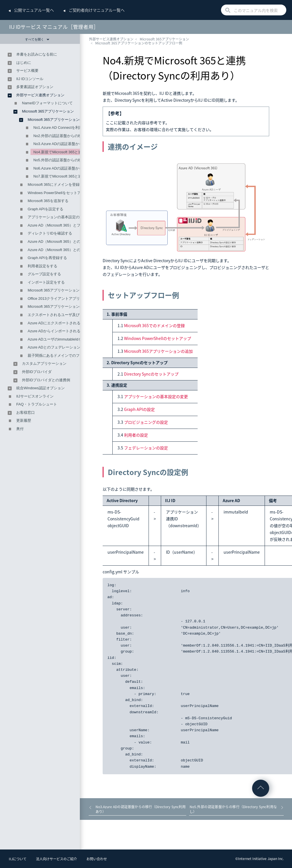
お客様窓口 (26, 412)
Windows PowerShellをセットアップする (62, 193)
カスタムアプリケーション (44, 363)
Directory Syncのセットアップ (151, 374)
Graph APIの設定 (139, 409)
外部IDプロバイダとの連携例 (46, 380)
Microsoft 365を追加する (48, 201)
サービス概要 (27, 71)
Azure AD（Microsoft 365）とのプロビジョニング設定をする (78, 250)
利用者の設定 (136, 435)
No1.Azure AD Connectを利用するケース (67, 128)
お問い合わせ (97, 859)
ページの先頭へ (261, 788)
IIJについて (18, 859)
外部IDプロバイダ (37, 372)
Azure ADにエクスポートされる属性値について (67, 323)
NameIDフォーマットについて (47, 103)
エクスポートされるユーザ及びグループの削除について (74, 315)
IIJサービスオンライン (35, 396)
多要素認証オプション (35, 87)
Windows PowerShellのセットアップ (158, 338)
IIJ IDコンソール (30, 79)
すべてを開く (37, 39)
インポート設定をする (46, 282)
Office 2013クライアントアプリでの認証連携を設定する (74, 298)
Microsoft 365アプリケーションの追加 (158, 351)
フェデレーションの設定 (146, 448)
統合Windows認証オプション (40, 388)
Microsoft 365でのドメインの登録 (154, 325)
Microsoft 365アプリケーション (164, 39)
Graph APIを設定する (45, 209)
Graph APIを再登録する (47, 258)
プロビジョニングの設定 (146, 422)
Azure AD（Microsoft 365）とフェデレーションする (71, 225)
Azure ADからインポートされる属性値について (67, 331)
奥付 (20, 429)
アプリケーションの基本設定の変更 (156, 396)
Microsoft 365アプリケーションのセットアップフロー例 (139, 43)
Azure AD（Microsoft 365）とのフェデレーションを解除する (78, 242)
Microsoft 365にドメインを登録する (57, 185)
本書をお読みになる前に (37, 54)
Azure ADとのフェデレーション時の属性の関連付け (71, 347)
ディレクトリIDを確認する (50, 233)
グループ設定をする (44, 274)
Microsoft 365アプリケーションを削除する (63, 290)
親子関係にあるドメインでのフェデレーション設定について (78, 355)
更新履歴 (24, 420)
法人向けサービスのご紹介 (56, 859)
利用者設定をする (42, 266)
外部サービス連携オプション (111, 39)
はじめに (24, 63)
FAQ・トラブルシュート (37, 404)
